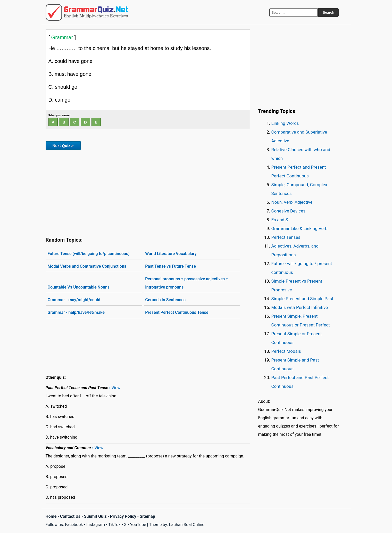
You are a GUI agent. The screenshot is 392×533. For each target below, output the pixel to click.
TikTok (114, 525)
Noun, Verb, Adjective (292, 202)
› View (115, 388)
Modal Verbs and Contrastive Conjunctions (87, 266)
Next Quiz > (63, 146)
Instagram (96, 525)
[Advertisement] (148, 192)
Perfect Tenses (286, 237)
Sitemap (147, 516)
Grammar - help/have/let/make (76, 312)
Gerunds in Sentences (165, 300)
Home (51, 516)
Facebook (74, 525)
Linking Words (285, 123)
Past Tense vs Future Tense (170, 266)
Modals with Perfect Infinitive (300, 307)
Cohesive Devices (289, 211)
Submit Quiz (95, 516)
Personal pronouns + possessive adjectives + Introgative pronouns (187, 283)
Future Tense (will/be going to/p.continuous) (89, 254)
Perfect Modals (286, 351)
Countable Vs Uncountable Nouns (79, 287)
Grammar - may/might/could (74, 300)
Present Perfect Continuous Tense (177, 312)
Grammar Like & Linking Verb (299, 228)
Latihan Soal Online (187, 525)
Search (328, 13)
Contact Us (70, 516)
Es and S (280, 220)
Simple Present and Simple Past (302, 299)
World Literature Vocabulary (171, 254)
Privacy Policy (123, 516)
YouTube (138, 525)
